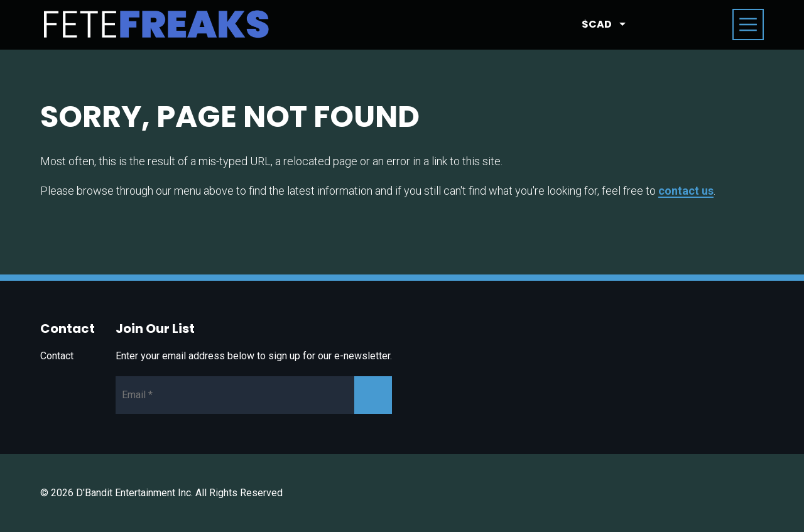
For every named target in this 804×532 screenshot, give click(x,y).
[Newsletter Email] (254, 395)
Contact (57, 356)
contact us (686, 191)
